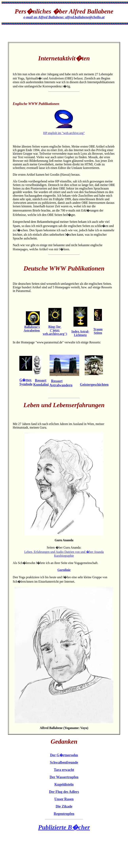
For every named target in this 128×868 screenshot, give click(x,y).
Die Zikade (64, 806)
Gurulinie (64, 570)
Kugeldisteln (64, 784)
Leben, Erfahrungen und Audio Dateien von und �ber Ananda (64, 552)
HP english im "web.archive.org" (64, 133)
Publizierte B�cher (64, 827)
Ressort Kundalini (41, 383)
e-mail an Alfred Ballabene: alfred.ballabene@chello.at (64, 17)
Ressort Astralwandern (61, 383)
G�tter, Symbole (26, 382)
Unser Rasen (64, 799)
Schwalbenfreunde (64, 762)
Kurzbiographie (64, 556)
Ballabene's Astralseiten (32, 329)
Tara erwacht (64, 770)
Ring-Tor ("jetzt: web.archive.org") (55, 330)
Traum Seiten (98, 331)
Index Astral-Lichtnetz (80, 333)
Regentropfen (64, 814)
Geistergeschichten (94, 385)
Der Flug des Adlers (64, 792)
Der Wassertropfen (64, 777)
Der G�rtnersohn (64, 755)
